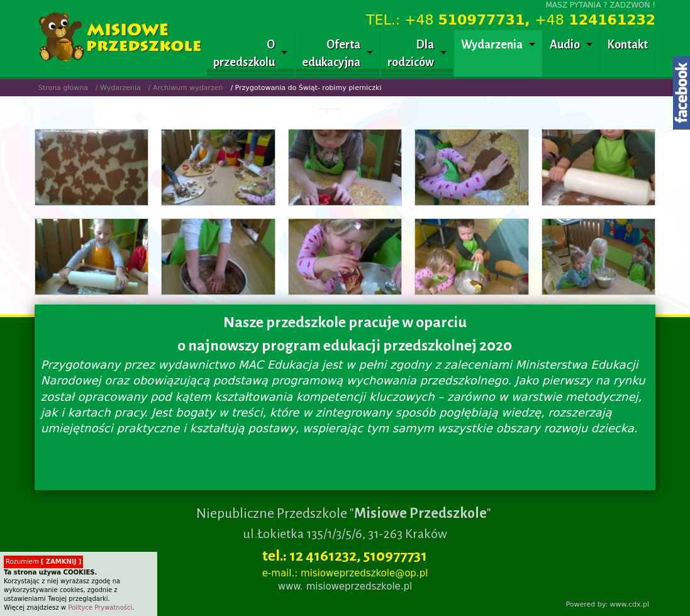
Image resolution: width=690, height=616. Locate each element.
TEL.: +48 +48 (511, 20)
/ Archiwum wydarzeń (186, 88)
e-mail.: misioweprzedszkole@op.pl (345, 573)
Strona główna (63, 88)
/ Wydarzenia (118, 88)
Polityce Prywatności (100, 608)
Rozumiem (43, 562)
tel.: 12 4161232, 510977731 (345, 556)
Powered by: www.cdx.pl (607, 604)
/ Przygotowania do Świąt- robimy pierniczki (306, 88)
